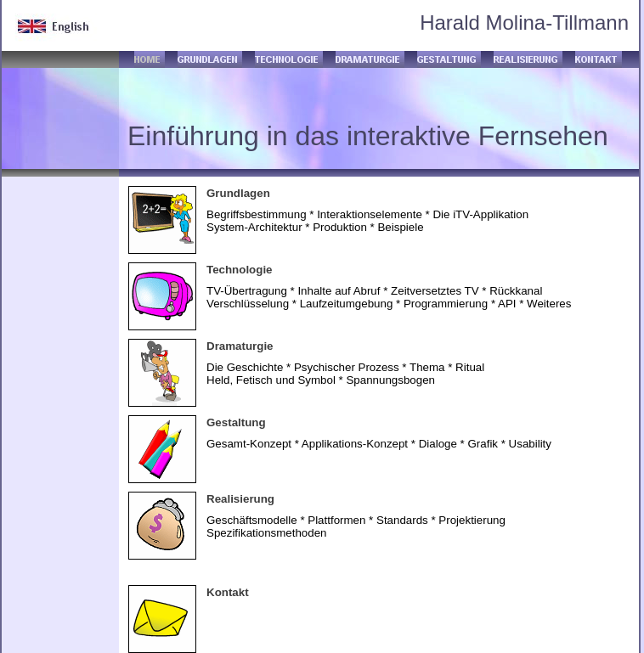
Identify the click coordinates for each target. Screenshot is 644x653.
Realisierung (240, 499)
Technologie (240, 270)
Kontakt (228, 592)
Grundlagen (238, 193)
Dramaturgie (240, 346)
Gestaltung (236, 422)
